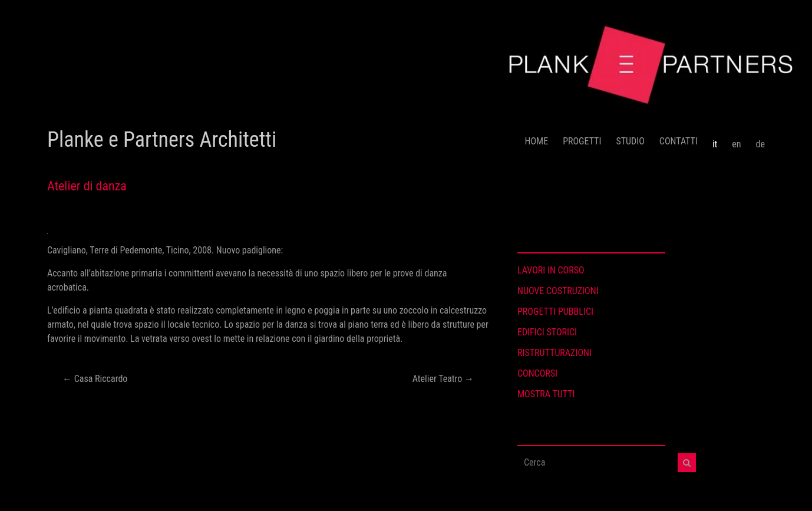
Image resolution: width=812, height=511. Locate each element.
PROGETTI (582, 141)
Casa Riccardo (95, 379)
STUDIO (630, 141)
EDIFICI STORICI (547, 332)
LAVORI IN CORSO (551, 270)
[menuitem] (715, 140)
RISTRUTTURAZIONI (554, 353)
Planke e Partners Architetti (162, 140)
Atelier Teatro (443, 379)
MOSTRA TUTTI (546, 394)
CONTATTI (679, 141)
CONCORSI (537, 373)
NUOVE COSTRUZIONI (558, 291)
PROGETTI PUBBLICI (555, 311)
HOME (537, 141)
